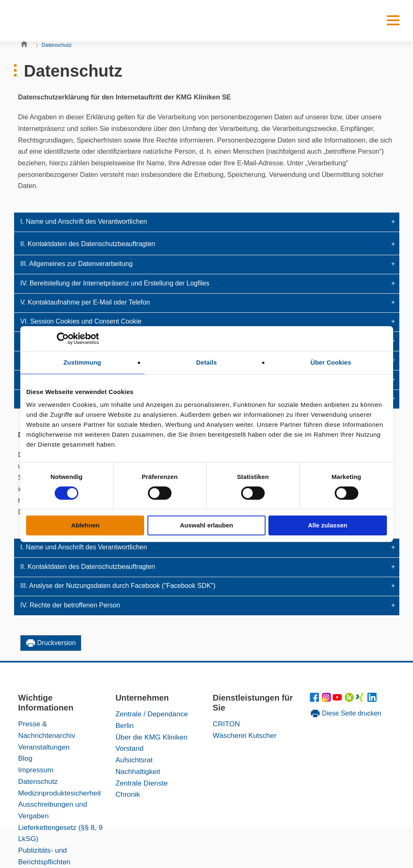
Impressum (36, 770)
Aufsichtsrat (134, 760)
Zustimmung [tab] (82, 362)
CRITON (226, 724)
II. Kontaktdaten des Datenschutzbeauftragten (88, 244)
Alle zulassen (327, 525)
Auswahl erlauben (206, 525)
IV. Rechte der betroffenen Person (70, 605)
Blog (25, 758)
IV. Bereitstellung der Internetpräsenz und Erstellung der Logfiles (115, 283)
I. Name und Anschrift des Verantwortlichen (84, 221)
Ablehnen (85, 525)
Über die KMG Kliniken (152, 737)
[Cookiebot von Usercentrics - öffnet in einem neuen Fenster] (63, 338)
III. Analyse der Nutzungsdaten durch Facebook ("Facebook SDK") (118, 586)
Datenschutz (57, 45)
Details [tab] (207, 362)
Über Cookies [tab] (331, 362)
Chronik (128, 794)
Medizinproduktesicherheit (60, 793)
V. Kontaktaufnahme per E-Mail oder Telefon (85, 302)
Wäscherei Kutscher (244, 735)
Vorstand (130, 748)
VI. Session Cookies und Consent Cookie (81, 321)
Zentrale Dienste (142, 783)
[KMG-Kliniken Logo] (51, 21)
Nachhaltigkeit (138, 771)
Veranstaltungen (44, 747)
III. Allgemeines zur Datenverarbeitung (76, 264)
